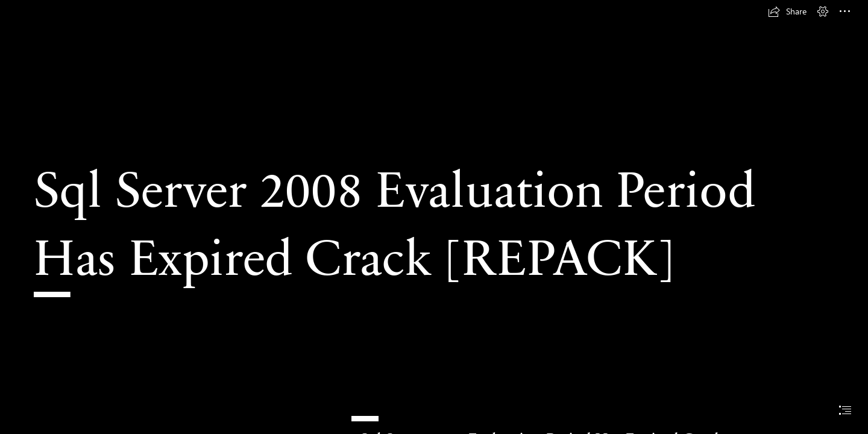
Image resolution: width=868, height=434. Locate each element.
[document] (434, 217)
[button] (787, 11)
